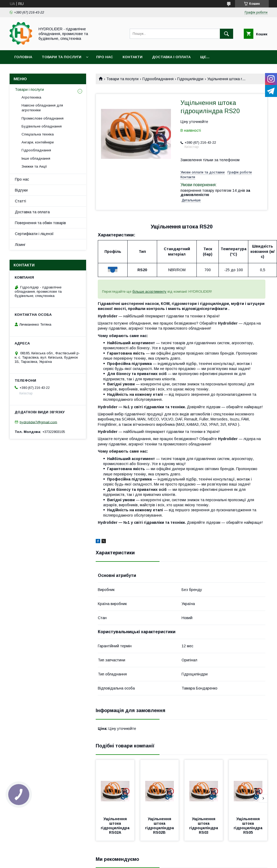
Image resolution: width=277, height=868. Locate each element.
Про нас (105, 57)
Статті (20, 201)
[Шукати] (226, 34)
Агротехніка (31, 97)
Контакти (133, 57)
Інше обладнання (36, 158)
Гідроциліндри (190, 79)
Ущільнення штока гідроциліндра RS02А (116, 826)
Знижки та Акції (34, 166)
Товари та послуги (62, 57)
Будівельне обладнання (42, 126)
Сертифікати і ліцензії (34, 234)
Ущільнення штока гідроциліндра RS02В (160, 826)
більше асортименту (149, 292)
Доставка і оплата (171, 57)
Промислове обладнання (43, 118)
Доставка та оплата (32, 212)
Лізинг (20, 245)
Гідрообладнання (158, 79)
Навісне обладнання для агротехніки (42, 108)
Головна (23, 57)
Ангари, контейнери (38, 142)
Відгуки (21, 190)
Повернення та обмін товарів (40, 223)
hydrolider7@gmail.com (38, 422)
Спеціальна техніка (38, 134)
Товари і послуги (29, 90)
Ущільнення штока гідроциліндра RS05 (249, 826)
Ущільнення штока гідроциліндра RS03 (204, 826)
